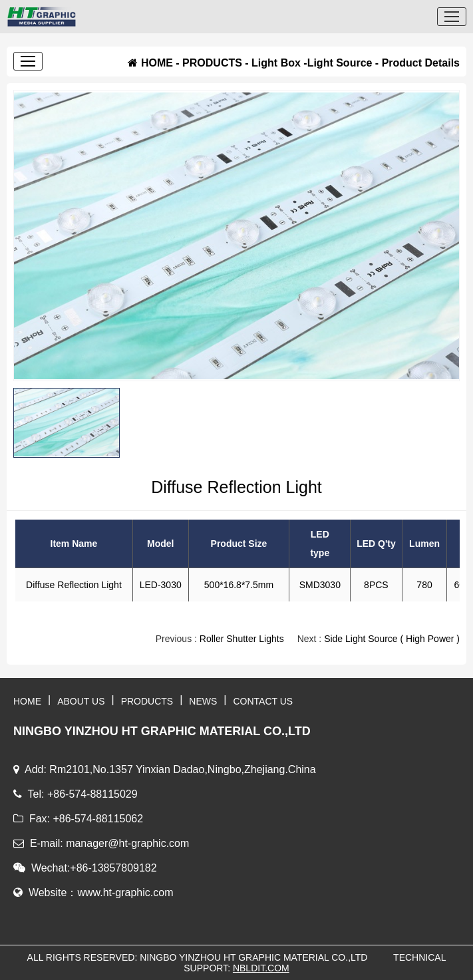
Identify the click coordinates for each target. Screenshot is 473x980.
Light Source (340, 63)
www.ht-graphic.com (125, 893)
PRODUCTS (212, 63)
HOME (157, 63)
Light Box (276, 63)
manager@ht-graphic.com (127, 843)
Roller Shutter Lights (242, 639)
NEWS (203, 701)
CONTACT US (263, 701)
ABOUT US (81, 701)
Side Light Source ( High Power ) (392, 639)
